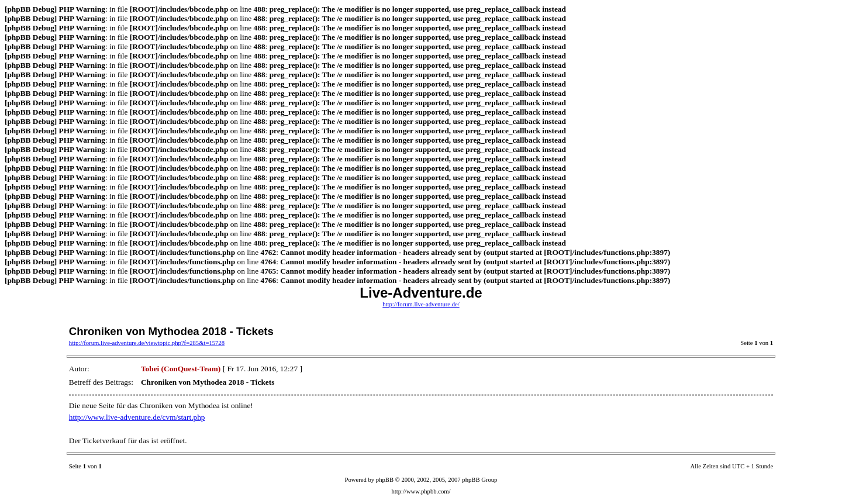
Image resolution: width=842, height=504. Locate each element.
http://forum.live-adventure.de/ (421, 304)
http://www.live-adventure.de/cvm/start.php (137, 417)
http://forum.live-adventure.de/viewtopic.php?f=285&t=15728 (147, 343)
